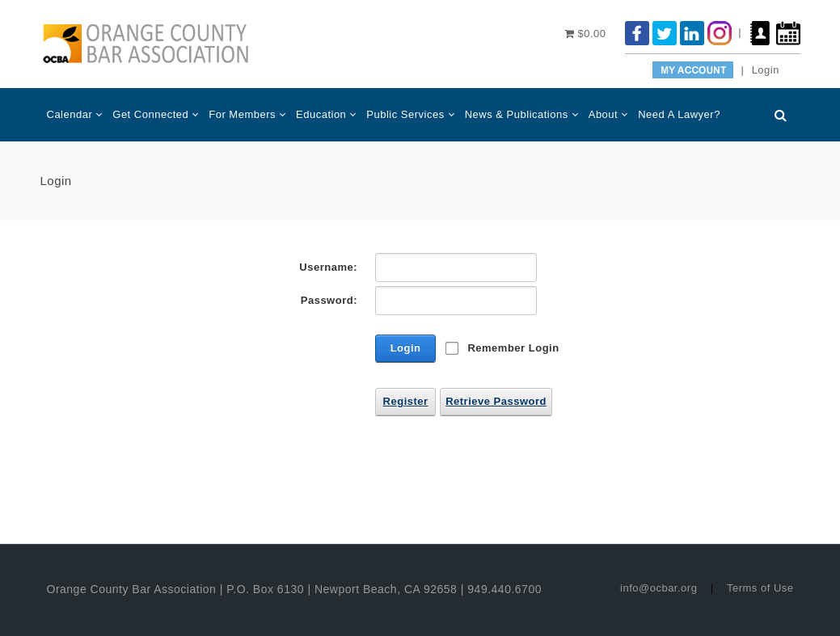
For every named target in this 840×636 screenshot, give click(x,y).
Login (766, 70)
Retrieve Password (496, 401)
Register (406, 401)
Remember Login (513, 348)
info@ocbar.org (658, 588)
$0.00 (585, 34)
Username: (328, 267)
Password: (329, 300)
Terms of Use (760, 588)
